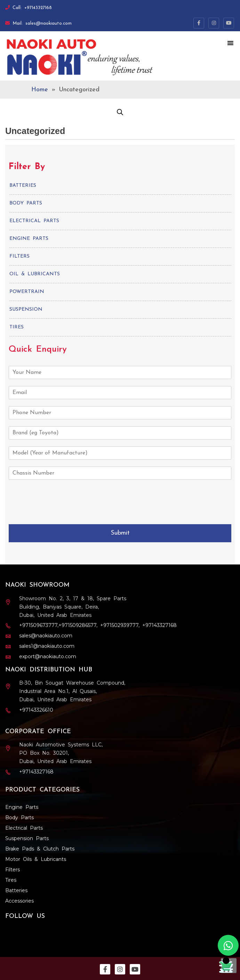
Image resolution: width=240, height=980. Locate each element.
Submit (120, 533)
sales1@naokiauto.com (47, 646)
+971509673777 (38, 625)
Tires (17, 327)
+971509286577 (77, 625)
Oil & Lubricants (35, 274)
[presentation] (51, 508)
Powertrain (27, 292)
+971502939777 (119, 625)
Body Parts (26, 203)
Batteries (23, 186)
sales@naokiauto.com (49, 23)
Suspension (26, 309)
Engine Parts (29, 239)
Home (40, 90)
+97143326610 (36, 710)
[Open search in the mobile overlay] (120, 112)
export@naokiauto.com (48, 656)
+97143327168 (38, 8)
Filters (19, 256)
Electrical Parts (34, 221)
